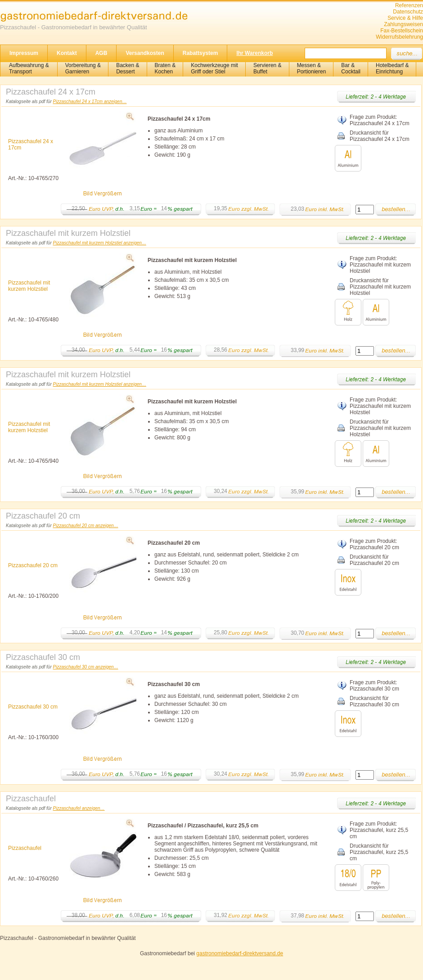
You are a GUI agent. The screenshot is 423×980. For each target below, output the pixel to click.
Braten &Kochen (165, 68)
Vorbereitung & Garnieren (83, 68)
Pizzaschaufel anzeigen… (79, 808)
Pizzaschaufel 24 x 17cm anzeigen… (90, 102)
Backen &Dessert (128, 68)
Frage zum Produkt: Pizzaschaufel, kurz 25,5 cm (379, 830)
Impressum (24, 53)
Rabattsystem (200, 53)
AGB (101, 53)
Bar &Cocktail (351, 68)
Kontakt (67, 53)
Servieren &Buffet (268, 68)
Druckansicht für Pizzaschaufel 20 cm (374, 560)
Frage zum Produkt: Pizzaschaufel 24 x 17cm (380, 120)
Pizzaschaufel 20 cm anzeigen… (86, 526)
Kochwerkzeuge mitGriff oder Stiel (214, 68)
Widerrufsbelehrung (399, 37)
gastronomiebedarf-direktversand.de (240, 953)
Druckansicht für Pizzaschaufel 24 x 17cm (380, 136)
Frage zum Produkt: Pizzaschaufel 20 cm (374, 544)
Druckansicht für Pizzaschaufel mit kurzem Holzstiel (380, 287)
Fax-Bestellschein (402, 31)
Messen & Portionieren (312, 68)
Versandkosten (145, 53)
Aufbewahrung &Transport (29, 68)
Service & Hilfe (405, 18)
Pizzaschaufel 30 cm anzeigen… (86, 667)
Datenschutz (408, 12)
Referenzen (409, 5)
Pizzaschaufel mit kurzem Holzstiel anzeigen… (100, 243)
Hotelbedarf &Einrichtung (392, 68)
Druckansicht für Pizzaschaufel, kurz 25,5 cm (379, 852)
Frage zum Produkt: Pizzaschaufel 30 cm (374, 686)
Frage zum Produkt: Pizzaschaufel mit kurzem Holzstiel (380, 265)
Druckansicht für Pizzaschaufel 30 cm (374, 701)
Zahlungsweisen (403, 24)
